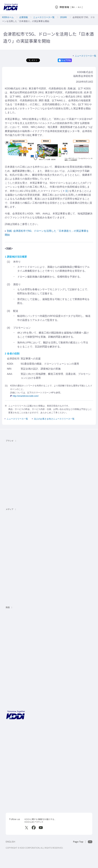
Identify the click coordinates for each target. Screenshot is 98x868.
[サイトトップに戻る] (11, 7)
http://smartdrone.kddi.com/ (24, 396)
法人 (80, 7)
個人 (74, 7)
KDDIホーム (8, 17)
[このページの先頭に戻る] (83, 842)
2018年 (64, 17)
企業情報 (24, 17)
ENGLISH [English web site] (10, 842)
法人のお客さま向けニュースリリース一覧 (54, 419)
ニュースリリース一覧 (44, 17)
